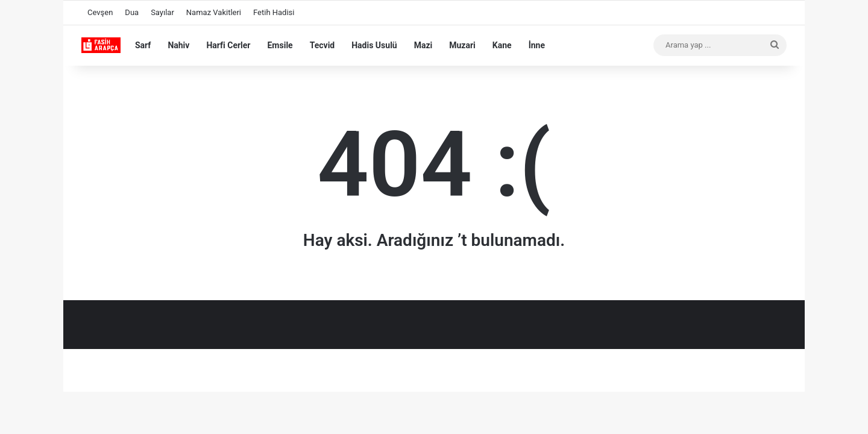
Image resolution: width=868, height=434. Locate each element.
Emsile (280, 45)
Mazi (423, 45)
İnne (537, 45)
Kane (502, 45)
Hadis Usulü (374, 45)
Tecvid (322, 45)
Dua (132, 12)
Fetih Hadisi (274, 12)
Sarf (143, 45)
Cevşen (100, 12)
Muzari (462, 45)
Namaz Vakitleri (214, 12)
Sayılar (162, 12)
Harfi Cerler (228, 45)
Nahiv (178, 45)
